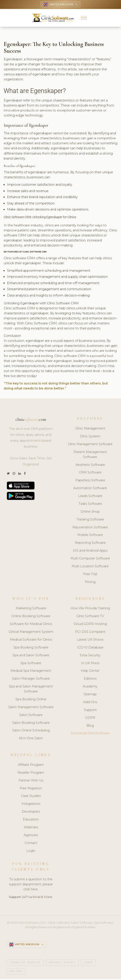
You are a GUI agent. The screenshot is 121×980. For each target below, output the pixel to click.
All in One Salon (31, 739)
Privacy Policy (62, 964)
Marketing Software (31, 609)
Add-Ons (90, 703)
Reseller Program (31, 773)
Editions (90, 679)
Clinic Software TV (90, 617)
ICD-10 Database (90, 648)
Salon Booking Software (31, 723)
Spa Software (31, 664)
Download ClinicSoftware (90, 734)
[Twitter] (8, 474)
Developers (31, 812)
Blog (90, 726)
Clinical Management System (31, 632)
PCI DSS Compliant (90, 632)
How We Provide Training (90, 609)
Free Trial (90, 575)
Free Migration (31, 789)
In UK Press (90, 664)
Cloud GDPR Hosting (90, 625)
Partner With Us (31, 781)
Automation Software (90, 489)
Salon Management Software (31, 708)
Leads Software (90, 497)
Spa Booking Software (31, 648)
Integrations (31, 805)
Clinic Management (90, 429)
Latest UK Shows (90, 640)
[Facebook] (25, 474)
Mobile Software (90, 536)
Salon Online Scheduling (31, 731)
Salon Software (31, 716)
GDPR (90, 718)
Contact (31, 844)
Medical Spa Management (31, 672)
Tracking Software (90, 520)
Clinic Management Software (90, 445)
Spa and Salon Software (31, 656)
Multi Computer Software (90, 559)
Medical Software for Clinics (31, 640)
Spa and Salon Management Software (31, 690)
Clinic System (90, 437)
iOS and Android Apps (90, 551)
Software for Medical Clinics (31, 625)
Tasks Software (90, 504)
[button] (84, 18)
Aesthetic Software (90, 465)
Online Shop (90, 512)
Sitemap (90, 695)
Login (31, 851)
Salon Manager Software (31, 679)
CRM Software (90, 473)
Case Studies (31, 797)
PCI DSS (16, 972)
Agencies (31, 836)
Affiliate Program (31, 765)
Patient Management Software (90, 455)
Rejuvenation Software (90, 528)
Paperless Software (90, 481)
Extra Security (90, 656)
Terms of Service (25, 964)
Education (31, 820)
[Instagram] (14, 474)
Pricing (90, 583)
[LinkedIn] (20, 474)
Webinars (31, 828)
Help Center (90, 672)
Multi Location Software (90, 567)
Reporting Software (90, 544)
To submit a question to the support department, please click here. (31, 885)
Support (90, 711)
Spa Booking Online (31, 700)
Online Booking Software (31, 617)
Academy (90, 687)
